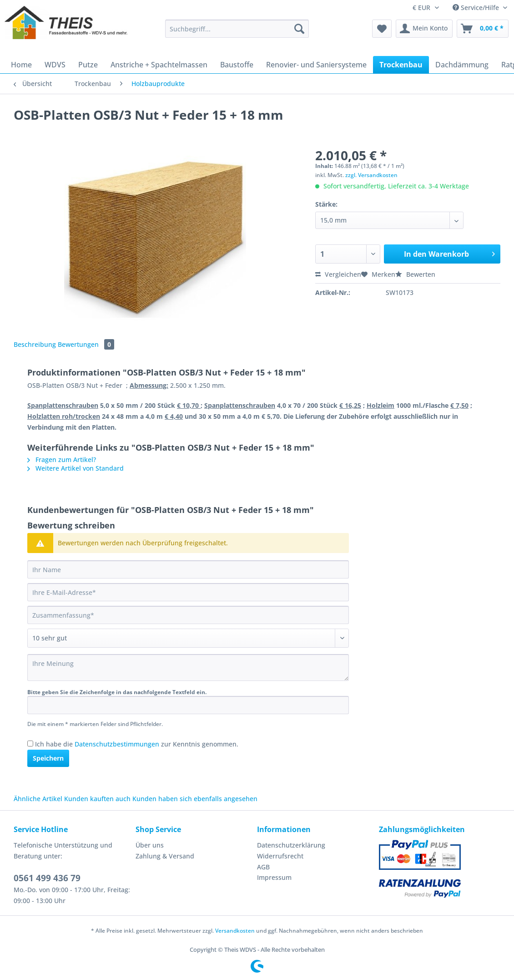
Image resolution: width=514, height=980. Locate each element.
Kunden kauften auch (97, 799)
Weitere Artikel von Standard (76, 468)
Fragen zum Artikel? (62, 460)
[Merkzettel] (382, 29)
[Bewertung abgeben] (188, 638)
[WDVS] (55, 65)
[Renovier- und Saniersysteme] (316, 65)
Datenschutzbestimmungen (117, 744)
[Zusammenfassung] (188, 615)
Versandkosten (235, 931)
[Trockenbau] (401, 65)
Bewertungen (86, 344)
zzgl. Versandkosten (371, 175)
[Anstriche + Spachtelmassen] (159, 65)
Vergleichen (338, 274)
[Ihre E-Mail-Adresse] (188, 592)
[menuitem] (237, 33)
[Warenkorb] (483, 29)
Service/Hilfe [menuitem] (477, 8)
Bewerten (415, 274)
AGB (263, 867)
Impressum (274, 877)
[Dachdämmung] (462, 65)
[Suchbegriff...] (237, 29)
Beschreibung (35, 344)
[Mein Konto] (424, 29)
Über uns (150, 845)
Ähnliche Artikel (38, 799)
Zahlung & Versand (165, 856)
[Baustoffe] (237, 65)
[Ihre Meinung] (188, 668)
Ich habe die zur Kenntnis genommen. (137, 744)
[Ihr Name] (188, 569)
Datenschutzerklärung (291, 845)
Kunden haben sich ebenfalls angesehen (195, 799)
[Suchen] (299, 29)
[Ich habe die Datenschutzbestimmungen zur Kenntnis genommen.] (30, 744)
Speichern (48, 758)
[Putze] (88, 65)
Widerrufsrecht (280, 856)
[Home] (21, 65)
